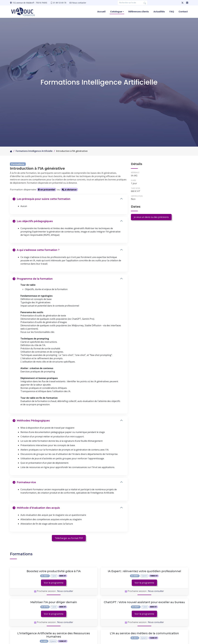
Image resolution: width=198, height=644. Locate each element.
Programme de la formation (33, 279)
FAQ (172, 12)
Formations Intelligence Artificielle (34, 151)
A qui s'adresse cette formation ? (36, 250)
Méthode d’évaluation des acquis (36, 508)
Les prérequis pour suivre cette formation (42, 199)
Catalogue (116, 12)
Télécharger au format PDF (69, 538)
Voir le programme (54, 583)
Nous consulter (65, 591)
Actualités (159, 12)
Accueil (101, 12)
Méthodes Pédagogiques (31, 421)
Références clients (139, 12)
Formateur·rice (24, 482)
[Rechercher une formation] (130, 3)
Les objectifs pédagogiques (33, 221)
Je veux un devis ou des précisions (151, 217)
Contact (183, 12)
